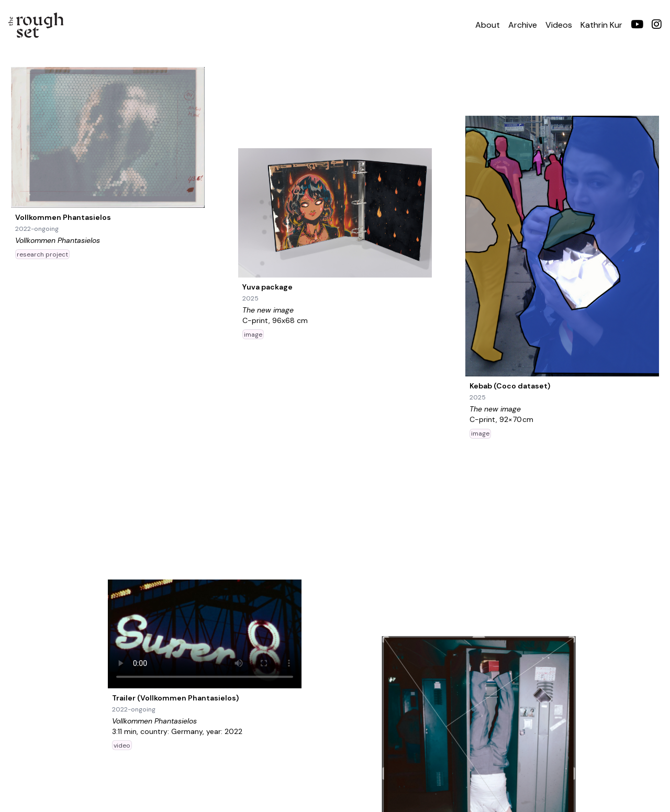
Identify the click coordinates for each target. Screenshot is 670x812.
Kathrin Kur (601, 25)
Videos (559, 25)
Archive (523, 25)
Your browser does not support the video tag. (205, 633)
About (488, 25)
